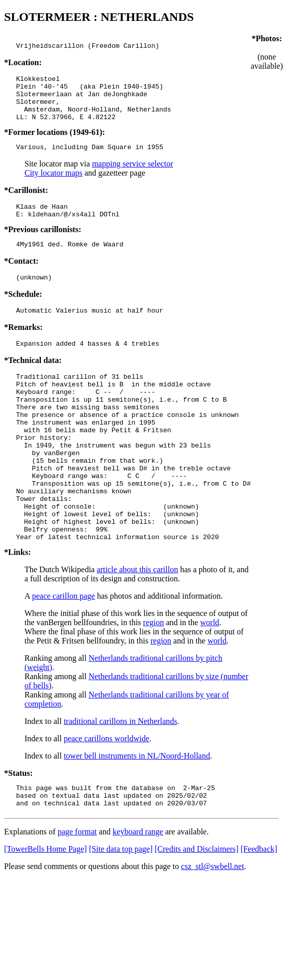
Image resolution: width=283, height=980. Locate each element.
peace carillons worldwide (107, 793)
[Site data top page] (121, 908)
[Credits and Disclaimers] (196, 908)
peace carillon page (63, 651)
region (154, 677)
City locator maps (54, 185)
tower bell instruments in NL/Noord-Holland (137, 811)
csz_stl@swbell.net (213, 926)
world (210, 677)
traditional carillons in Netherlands (121, 776)
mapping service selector (132, 176)
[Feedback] (259, 908)
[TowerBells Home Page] (45, 908)
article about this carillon (138, 624)
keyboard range (138, 891)
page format (77, 891)
